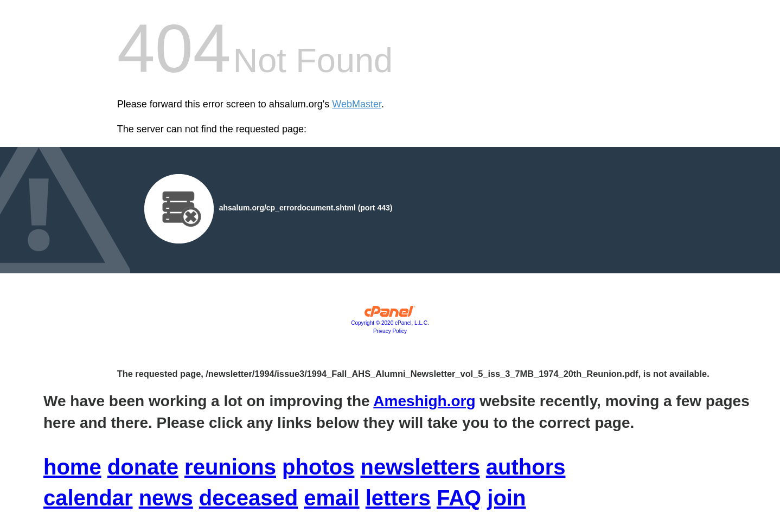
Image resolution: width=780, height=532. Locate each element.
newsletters (420, 467)
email (331, 498)
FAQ (459, 498)
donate (143, 467)
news (166, 498)
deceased (248, 498)
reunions (230, 467)
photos (318, 467)
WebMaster (357, 104)
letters (398, 498)
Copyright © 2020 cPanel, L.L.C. (390, 323)
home (72, 467)
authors (526, 467)
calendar (88, 498)
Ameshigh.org (424, 401)
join (506, 498)
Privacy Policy (390, 331)
